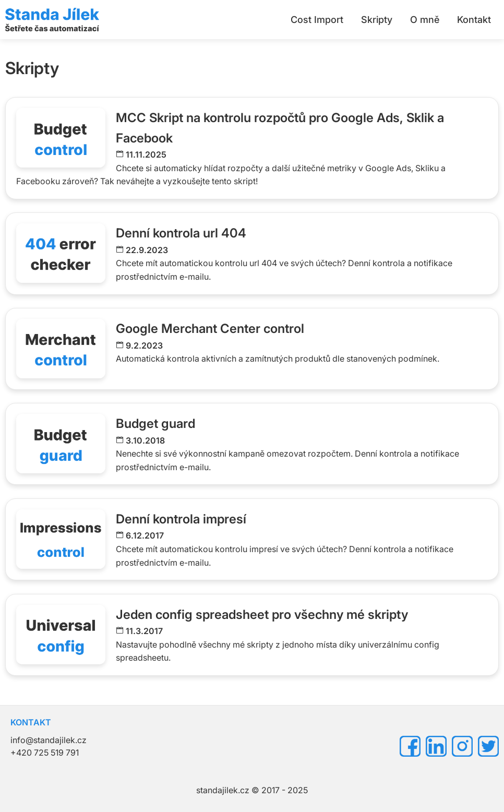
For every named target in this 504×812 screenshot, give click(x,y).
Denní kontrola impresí (181, 519)
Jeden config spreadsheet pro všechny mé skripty (262, 614)
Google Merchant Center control (210, 329)
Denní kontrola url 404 (181, 233)
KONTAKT (31, 722)
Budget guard (155, 423)
